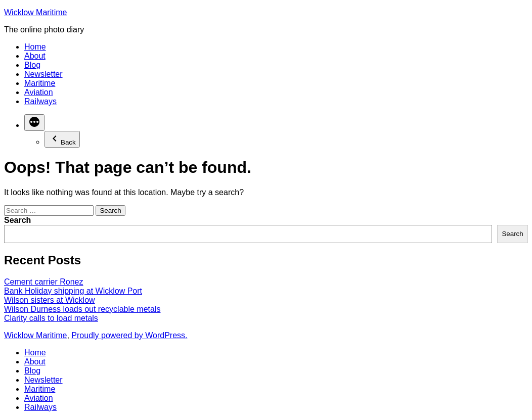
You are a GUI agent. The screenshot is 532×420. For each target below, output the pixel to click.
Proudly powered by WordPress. (129, 335)
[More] (34, 123)
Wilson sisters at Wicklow (50, 300)
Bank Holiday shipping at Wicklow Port (73, 291)
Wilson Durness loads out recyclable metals (82, 309)
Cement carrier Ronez (44, 282)
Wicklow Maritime (35, 12)
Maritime (40, 83)
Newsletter (43, 74)
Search (17, 220)
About (35, 56)
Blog (32, 65)
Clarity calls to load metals (51, 318)
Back (62, 139)
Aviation (39, 92)
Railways (40, 101)
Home (35, 47)
